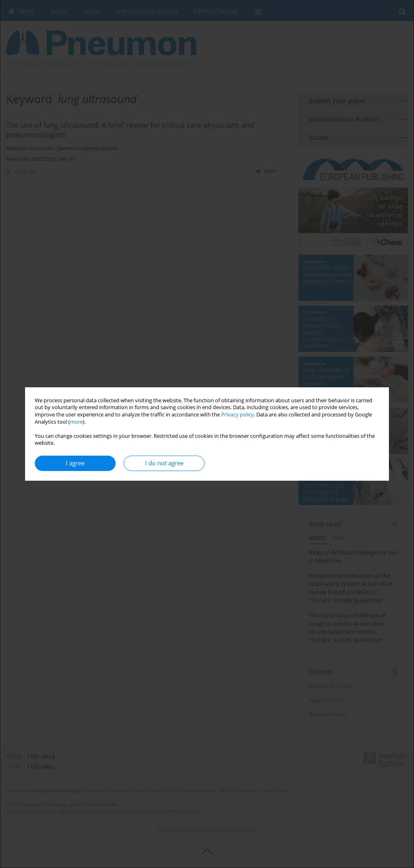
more (76, 422)
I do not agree (164, 463)
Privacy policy (238, 415)
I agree (75, 463)
